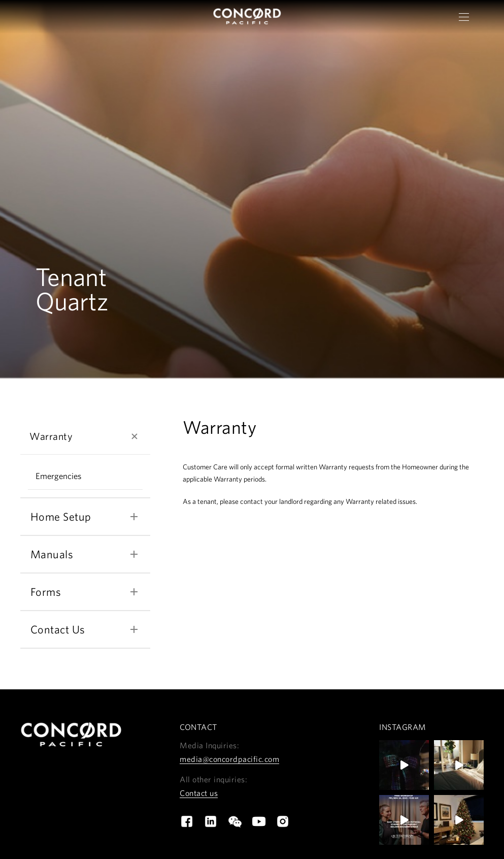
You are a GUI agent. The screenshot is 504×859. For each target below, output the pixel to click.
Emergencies (58, 477)
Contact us (199, 794)
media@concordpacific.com (229, 760)
